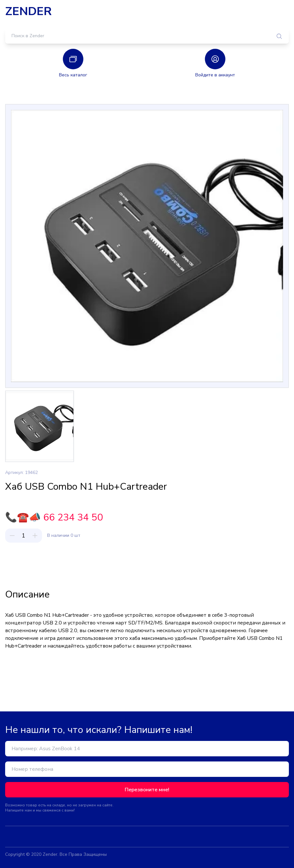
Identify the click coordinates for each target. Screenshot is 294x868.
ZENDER (28, 12)
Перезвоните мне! (147, 790)
